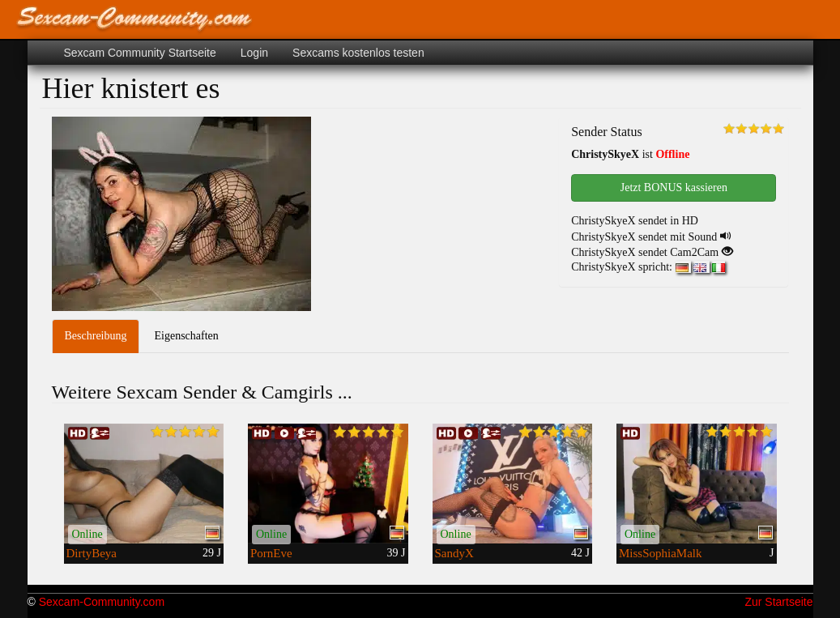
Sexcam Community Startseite (140, 53)
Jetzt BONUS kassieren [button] (674, 188)
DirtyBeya (92, 553)
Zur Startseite (778, 602)
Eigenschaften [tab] (186, 336)
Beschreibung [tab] (96, 336)
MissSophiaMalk (661, 553)
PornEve (271, 553)
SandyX (454, 553)
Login (254, 53)
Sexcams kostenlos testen (358, 53)
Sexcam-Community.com (102, 602)
